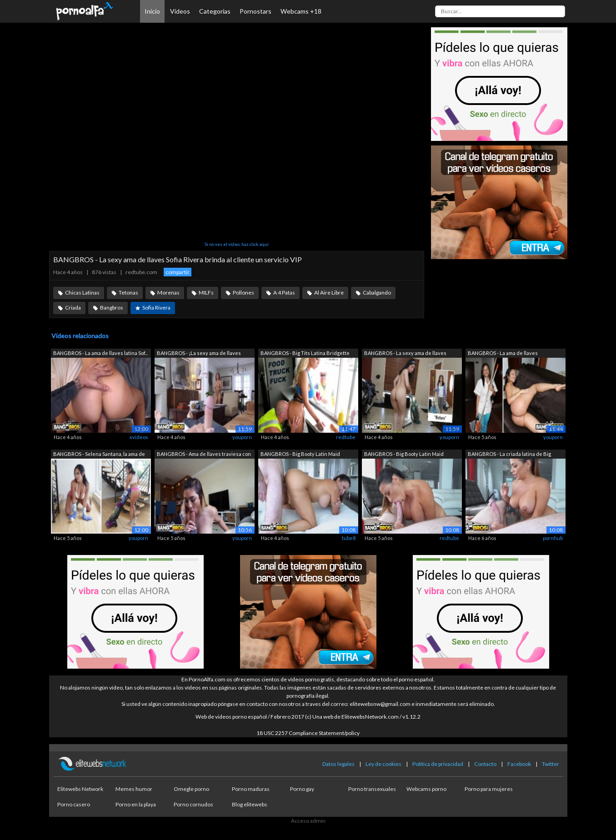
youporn (242, 437)
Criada (73, 307)
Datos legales (338, 764)
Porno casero (74, 804)
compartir (178, 272)
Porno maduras (251, 789)
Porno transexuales (372, 789)
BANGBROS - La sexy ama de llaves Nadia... (405, 354)
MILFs (206, 292)
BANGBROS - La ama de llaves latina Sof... (100, 353)
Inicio (152, 11)
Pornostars (255, 11)
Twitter (551, 764)
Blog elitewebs (250, 804)
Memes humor (134, 789)
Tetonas (128, 292)
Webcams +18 (301, 11)
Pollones (243, 292)
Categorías (215, 11)
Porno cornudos (193, 804)
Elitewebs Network (80, 789)
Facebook (519, 764)
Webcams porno (426, 789)
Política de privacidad (438, 764)
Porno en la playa (136, 804)
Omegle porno (191, 789)
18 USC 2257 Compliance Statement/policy (308, 733)
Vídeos (180, 11)
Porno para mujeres (489, 789)
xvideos (139, 437)
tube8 (349, 538)
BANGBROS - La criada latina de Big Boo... (509, 455)
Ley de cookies (383, 764)
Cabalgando (377, 292)
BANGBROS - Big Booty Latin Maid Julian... (300, 455)
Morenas (168, 292)
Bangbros (112, 307)
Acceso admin (308, 821)
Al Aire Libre (329, 292)
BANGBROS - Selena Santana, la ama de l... (99, 455)
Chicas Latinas (82, 292)
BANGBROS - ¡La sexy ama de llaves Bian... (199, 354)
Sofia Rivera (156, 307)
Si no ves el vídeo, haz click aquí (237, 244)
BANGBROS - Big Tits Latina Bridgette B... (305, 354)
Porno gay (302, 789)
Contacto (485, 764)
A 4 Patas (284, 292)
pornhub (553, 538)
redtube (346, 437)
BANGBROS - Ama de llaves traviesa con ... (204, 455)
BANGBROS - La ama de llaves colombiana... (503, 354)
